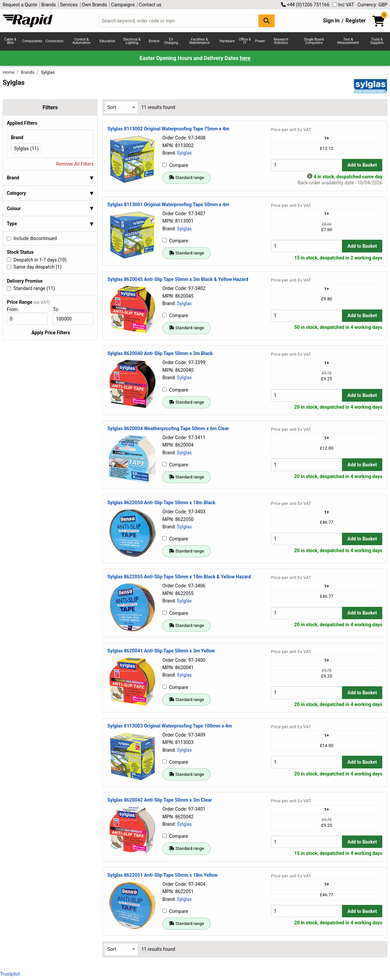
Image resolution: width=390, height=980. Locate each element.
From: (16, 309)
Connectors (54, 41)
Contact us (150, 5)
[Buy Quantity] (307, 165)
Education (107, 41)
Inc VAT (343, 5)
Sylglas (184, 153)
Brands (49, 5)
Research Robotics (281, 41)
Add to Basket (362, 165)
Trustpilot (10, 974)
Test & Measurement (348, 41)
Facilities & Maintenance (200, 41)
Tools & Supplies (377, 41)
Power (260, 41)
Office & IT (245, 41)
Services (69, 5)
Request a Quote (20, 5)
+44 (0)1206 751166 (305, 5)
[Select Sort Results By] (121, 107)
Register (355, 21)
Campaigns (123, 5)
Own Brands (94, 5)
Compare (175, 165)
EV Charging (171, 41)
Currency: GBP (372, 5)
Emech (154, 41)
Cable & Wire (10, 41)
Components (32, 41)
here (245, 58)
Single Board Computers (314, 41)
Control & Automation (82, 41)
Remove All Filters (75, 164)
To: (59, 309)
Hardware (227, 41)
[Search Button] (267, 21)
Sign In (331, 21)
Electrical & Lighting (132, 41)
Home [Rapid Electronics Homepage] (9, 72)
